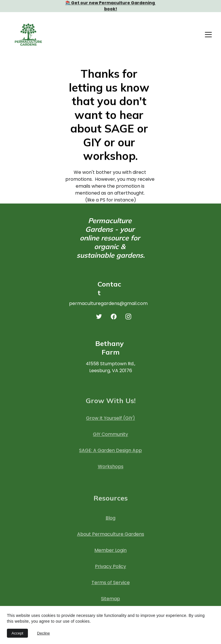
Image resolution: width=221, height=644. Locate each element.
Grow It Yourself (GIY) (110, 421)
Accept (17, 633)
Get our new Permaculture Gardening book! (113, 6)
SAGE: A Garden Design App (110, 453)
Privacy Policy (110, 571)
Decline (43, 633)
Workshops (111, 469)
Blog (110, 523)
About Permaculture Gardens (111, 539)
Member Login (110, 555)
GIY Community (110, 437)
